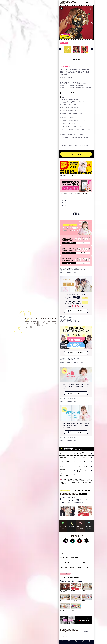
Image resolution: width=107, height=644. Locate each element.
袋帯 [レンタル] (64, 466)
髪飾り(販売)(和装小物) (70, 481)
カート (88, 567)
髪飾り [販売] (63, 453)
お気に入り (64, 567)
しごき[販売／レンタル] (82, 470)
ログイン (80, 567)
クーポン (84, 562)
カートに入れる (76, 154)
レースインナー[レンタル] (81, 453)
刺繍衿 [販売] (63, 458)
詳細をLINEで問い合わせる (77, 311)
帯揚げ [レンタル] (82, 462)
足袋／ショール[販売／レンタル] (64, 475)
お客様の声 (68, 562)
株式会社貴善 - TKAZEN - (75, 581)
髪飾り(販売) (64, 43)
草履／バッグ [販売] (82, 466)
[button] (92, 23)
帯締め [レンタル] (64, 462)
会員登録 (72, 567)
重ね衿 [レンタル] (82, 458)
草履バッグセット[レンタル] (64, 470)
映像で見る (77, 59)
